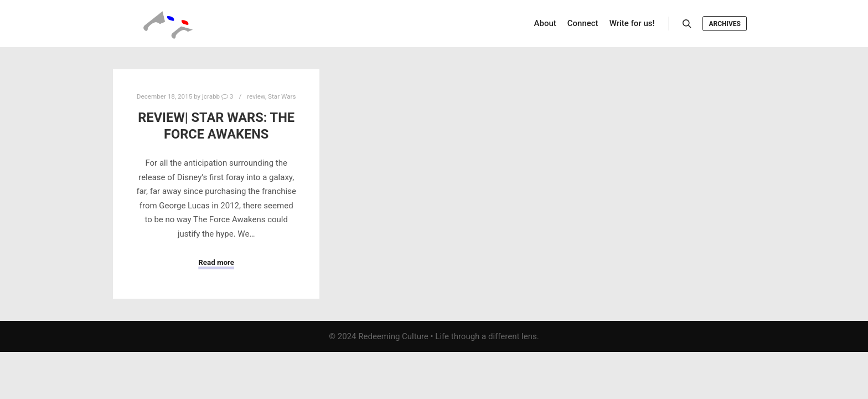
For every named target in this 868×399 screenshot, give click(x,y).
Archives (725, 24)
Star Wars (282, 96)
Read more (216, 262)
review (256, 96)
